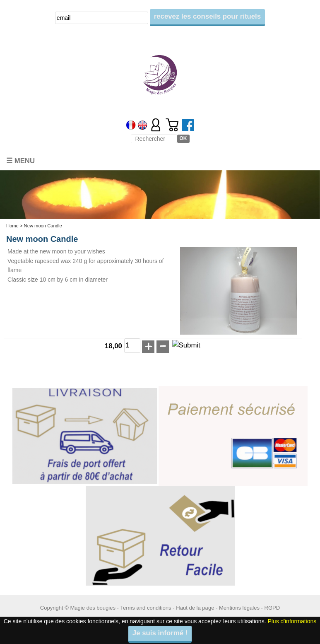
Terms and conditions (146, 608)
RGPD (272, 608)
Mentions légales (239, 608)
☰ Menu (20, 161)
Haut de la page (195, 608)
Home (12, 226)
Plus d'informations (292, 621)
